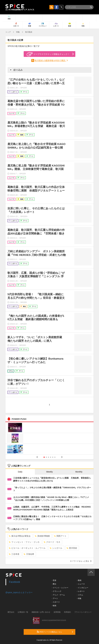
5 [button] (53, 457)
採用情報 (57, 612)
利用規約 (67, 612)
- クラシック (57, 591)
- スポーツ (56, 602)
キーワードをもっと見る (81, 561)
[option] (49, 439)
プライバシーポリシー (83, 612)
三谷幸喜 (14, 554)
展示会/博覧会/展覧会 (20, 536)
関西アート (60, 536)
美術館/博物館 (42, 536)
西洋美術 (72, 548)
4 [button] (51, 457)
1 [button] (44, 457)
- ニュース (81, 584)
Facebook (15, 582)
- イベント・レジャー (60, 588)
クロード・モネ (52, 542)
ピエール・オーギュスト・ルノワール (27, 548)
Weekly (49, 472)
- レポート (81, 591)
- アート (55, 598)
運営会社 (11, 612)
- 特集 (79, 598)
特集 (18, 32)
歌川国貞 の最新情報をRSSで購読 (50, 60)
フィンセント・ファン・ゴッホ (24, 542)
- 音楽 (54, 580)
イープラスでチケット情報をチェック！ (48, 54)
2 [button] (46, 457)
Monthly (79, 472)
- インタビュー (82, 588)
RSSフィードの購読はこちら (55, 632)
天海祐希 (29, 554)
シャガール (56, 548)
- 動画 (79, 580)
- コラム (80, 595)
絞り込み (16, 70)
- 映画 (54, 606)
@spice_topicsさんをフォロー (19, 592)
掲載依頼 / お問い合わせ (41, 612)
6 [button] (55, 457)
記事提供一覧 (23, 612)
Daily (20, 472)
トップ (8, 32)
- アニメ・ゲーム (58, 595)
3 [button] (48, 457)
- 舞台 (54, 584)
